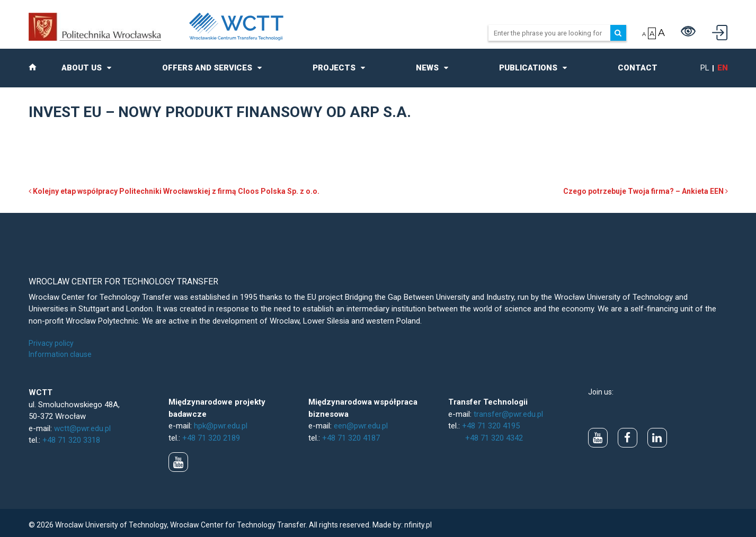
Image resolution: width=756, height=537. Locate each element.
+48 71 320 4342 (494, 438)
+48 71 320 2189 (211, 438)
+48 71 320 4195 (491, 426)
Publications (528, 68)
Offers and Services (207, 68)
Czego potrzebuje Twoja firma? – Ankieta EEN (646, 191)
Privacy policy (51, 343)
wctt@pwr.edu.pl (82, 428)
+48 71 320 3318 (71, 440)
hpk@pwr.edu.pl (221, 426)
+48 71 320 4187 (351, 438)
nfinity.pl (418, 525)
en (723, 68)
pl (705, 68)
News (427, 68)
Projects (334, 68)
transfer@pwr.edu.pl (508, 414)
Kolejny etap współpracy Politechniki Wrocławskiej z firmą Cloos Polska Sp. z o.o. (174, 191)
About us (82, 68)
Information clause (60, 354)
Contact (638, 68)
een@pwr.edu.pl (361, 426)
